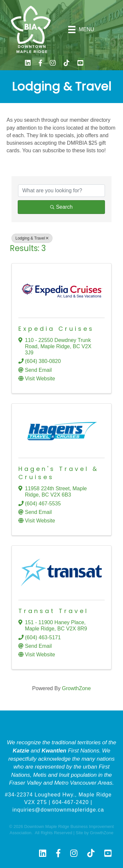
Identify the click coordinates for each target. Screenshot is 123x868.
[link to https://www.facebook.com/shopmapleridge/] (40, 64)
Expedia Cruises (56, 329)
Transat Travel (53, 611)
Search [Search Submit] (61, 207)
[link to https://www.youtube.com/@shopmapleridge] (80, 64)
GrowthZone (76, 688)
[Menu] (81, 30)
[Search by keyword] (61, 191)
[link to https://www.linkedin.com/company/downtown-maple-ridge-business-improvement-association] (43, 854)
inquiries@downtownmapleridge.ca (58, 810)
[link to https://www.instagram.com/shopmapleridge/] (53, 64)
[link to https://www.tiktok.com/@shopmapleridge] (67, 64)
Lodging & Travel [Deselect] (32, 238)
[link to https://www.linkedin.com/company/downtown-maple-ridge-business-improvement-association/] (28, 64)
